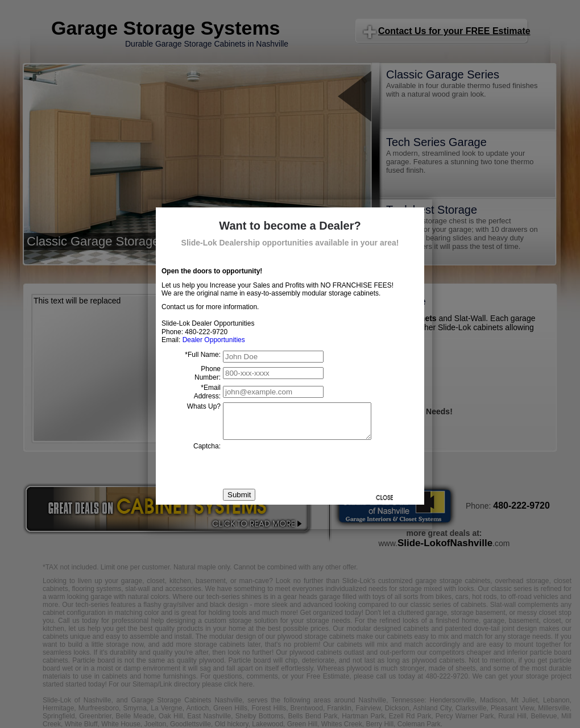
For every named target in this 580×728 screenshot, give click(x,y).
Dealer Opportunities (214, 340)
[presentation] (309, 471)
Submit (239, 502)
